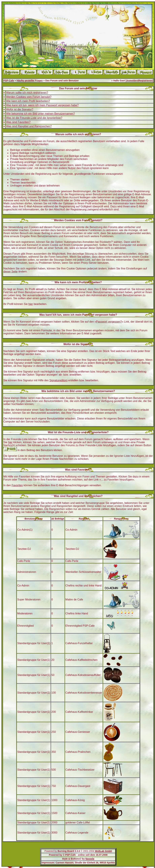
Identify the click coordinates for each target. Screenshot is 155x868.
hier (31, 304)
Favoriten (17, 485)
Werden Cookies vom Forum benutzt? (29, 97)
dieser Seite (11, 272)
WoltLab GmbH (103, 851)
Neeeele (90, 859)
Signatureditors (58, 380)
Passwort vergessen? (109, 322)
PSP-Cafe (9, 81)
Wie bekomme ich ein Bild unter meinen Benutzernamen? (40, 114)
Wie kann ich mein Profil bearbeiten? (28, 101)
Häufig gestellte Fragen (30, 81)
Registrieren (145, 81)
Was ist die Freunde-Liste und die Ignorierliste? (34, 118)
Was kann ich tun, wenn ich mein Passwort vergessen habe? (42, 105)
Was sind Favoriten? (18, 122)
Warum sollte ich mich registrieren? (27, 93)
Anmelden (132, 81)
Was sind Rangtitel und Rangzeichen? (29, 126)
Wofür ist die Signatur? (20, 109)
